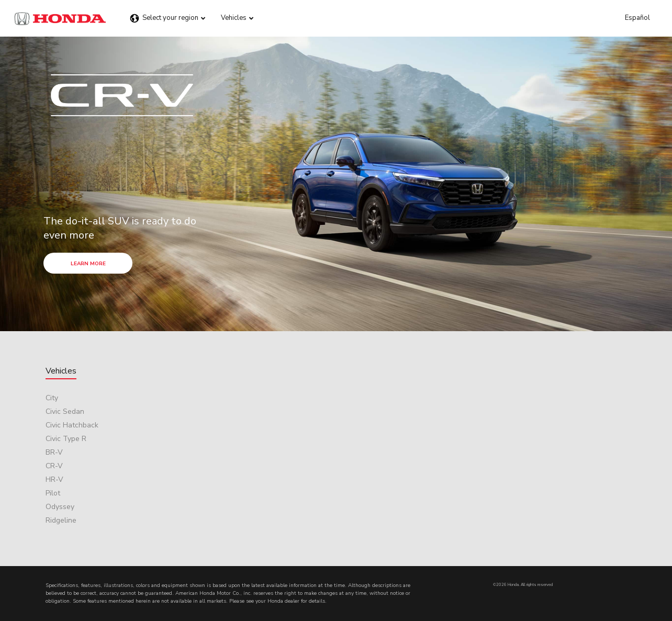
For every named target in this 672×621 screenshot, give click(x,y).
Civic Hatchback (72, 425)
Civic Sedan (65, 411)
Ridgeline (61, 520)
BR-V (54, 452)
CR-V (54, 466)
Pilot (53, 493)
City (52, 398)
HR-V (54, 479)
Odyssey (60, 507)
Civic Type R (66, 439)
